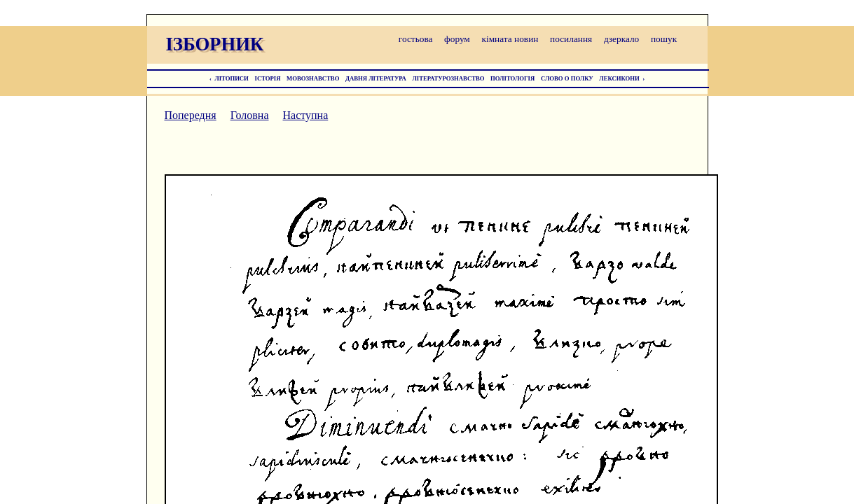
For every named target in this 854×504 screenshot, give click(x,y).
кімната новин (510, 39)
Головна (250, 115)
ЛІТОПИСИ (232, 78)
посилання (571, 39)
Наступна (306, 115)
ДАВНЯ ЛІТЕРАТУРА (376, 78)
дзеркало (621, 39)
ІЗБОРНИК (215, 44)
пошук (664, 39)
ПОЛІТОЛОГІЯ (512, 78)
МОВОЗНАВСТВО (313, 78)
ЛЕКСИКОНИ (619, 78)
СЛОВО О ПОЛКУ (567, 78)
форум (457, 39)
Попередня (191, 115)
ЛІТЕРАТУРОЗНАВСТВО (448, 78)
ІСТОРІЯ (268, 78)
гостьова (416, 39)
